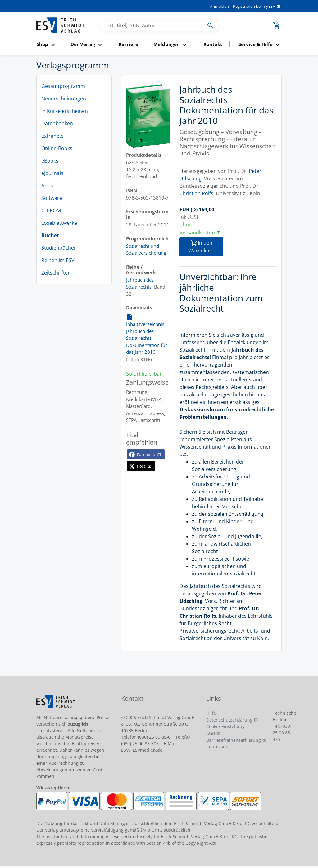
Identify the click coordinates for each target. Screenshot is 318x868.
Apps (47, 186)
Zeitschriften (56, 273)
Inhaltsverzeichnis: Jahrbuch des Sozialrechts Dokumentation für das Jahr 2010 (147, 334)
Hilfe (211, 713)
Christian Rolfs (196, 193)
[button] (48, 45)
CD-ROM (51, 210)
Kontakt (213, 44)
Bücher (50, 235)
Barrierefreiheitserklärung (234, 740)
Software (52, 198)
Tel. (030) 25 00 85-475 (282, 733)
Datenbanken (57, 123)
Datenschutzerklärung (229, 720)
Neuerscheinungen (64, 99)
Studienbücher (59, 248)
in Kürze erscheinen (65, 111)
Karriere (128, 44)
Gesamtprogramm (63, 86)
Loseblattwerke (59, 223)
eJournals (52, 173)
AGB (211, 733)
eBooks (50, 161)
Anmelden (219, 6)
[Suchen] (151, 25)
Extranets (52, 136)
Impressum (218, 747)
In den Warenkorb (201, 247)
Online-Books (57, 148)
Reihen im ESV (58, 260)
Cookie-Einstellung (225, 726)
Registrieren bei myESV (254, 6)
